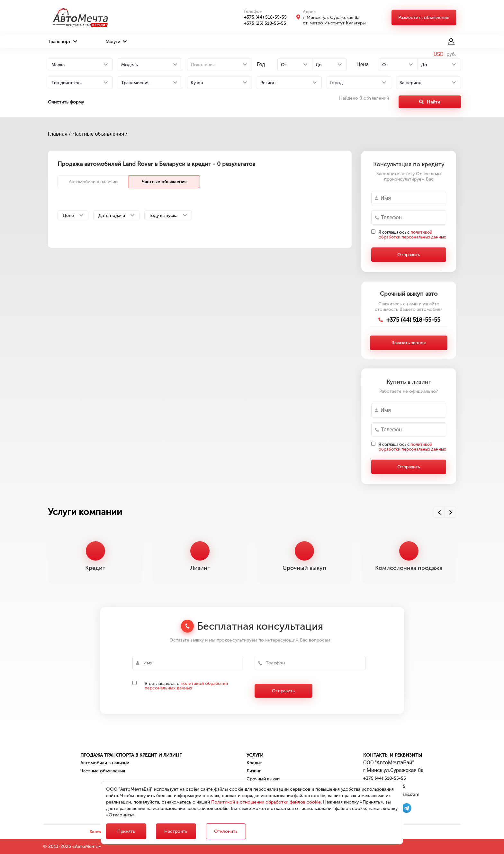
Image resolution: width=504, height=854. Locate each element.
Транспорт (63, 42)
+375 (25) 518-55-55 (261, 23)
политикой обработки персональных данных (412, 235)
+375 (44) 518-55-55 (262, 17)
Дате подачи (116, 216)
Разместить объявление (424, 18)
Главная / (59, 134)
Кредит (254, 763)
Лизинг (254, 771)
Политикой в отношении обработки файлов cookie (266, 802)
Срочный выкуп (263, 779)
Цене (73, 216)
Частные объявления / (100, 134)
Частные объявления (164, 182)
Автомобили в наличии (93, 182)
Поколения (203, 65)
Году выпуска (168, 216)
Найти (430, 102)
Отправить (409, 255)
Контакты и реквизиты (393, 755)
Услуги (116, 42)
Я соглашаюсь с (412, 235)
